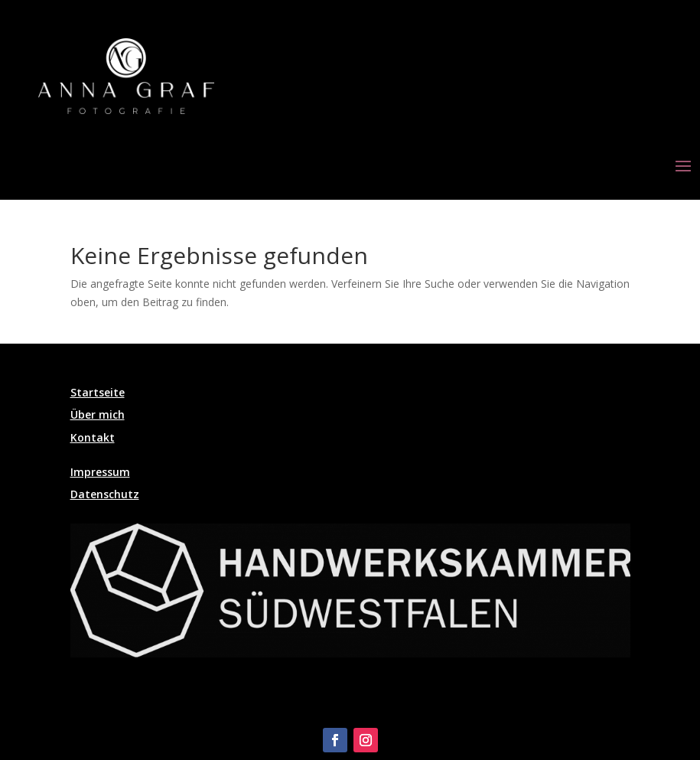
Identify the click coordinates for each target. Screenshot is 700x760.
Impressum (100, 472)
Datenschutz (105, 494)
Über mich (98, 414)
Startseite (98, 392)
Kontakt (93, 437)
